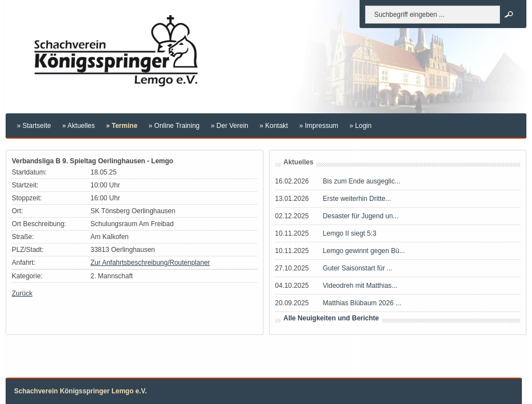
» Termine (122, 126)
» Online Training (174, 126)
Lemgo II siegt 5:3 (350, 233)
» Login (360, 126)
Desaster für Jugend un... (361, 216)
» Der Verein (229, 126)
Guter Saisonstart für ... (358, 268)
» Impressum (319, 126)
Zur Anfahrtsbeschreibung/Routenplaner (150, 263)
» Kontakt (274, 126)
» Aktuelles (79, 126)
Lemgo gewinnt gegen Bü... (364, 251)
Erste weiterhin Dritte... (357, 199)
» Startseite (34, 126)
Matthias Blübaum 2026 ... (362, 303)
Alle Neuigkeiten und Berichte (331, 318)
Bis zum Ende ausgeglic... (362, 181)
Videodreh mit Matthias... (360, 286)
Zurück (22, 293)
